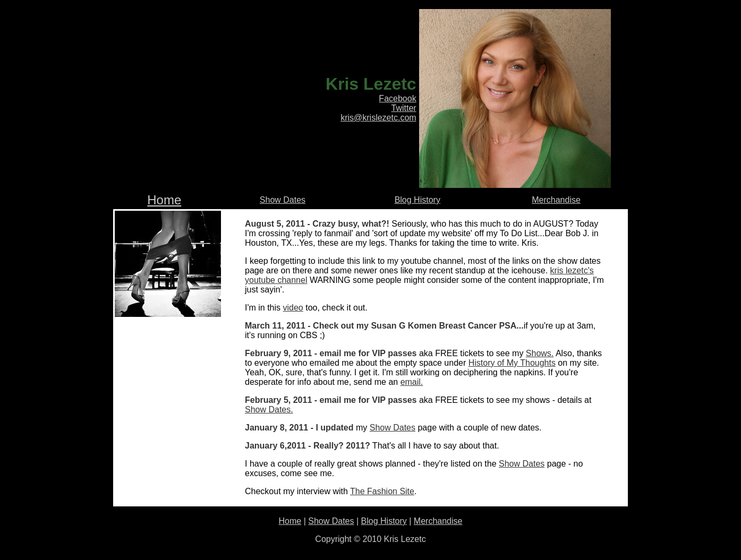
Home (164, 200)
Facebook (397, 98)
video (293, 308)
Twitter (404, 108)
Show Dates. (269, 410)
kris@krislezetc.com (378, 118)
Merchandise (556, 200)
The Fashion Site (382, 491)
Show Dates (283, 200)
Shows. (540, 353)
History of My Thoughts (512, 363)
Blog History (418, 200)
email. (412, 382)
